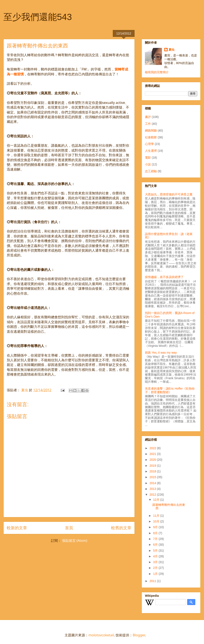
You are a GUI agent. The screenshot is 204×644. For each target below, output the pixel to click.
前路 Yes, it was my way (161, 353)
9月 (156, 527)
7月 (156, 539)
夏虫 (171, 50)
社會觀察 (151, 137)
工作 (148, 124)
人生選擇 (151, 151)
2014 (153, 483)
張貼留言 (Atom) (75, 541)
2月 (156, 568)
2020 (153, 460)
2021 (153, 454)
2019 (153, 466)
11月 (157, 516)
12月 (157, 500)
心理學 (149, 144)
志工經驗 (151, 171)
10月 (157, 521)
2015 (153, 477)
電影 (148, 158)
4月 (156, 556)
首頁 (69, 528)
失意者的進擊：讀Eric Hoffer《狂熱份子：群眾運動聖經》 (170, 390)
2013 (153, 489)
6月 (156, 545)
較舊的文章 (121, 528)
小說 (148, 164)
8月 (156, 533)
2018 (153, 471)
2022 (153, 448)
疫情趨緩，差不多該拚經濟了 (164, 277)
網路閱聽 (151, 131)
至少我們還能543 (38, 17)
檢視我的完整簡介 (157, 72)
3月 (156, 562)
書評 (148, 117)
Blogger (139, 635)
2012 (153, 495)
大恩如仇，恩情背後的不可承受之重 (169, 194)
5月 (156, 551)
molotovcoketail (101, 635)
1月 (156, 574)
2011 (153, 581)
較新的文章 (17, 528)
